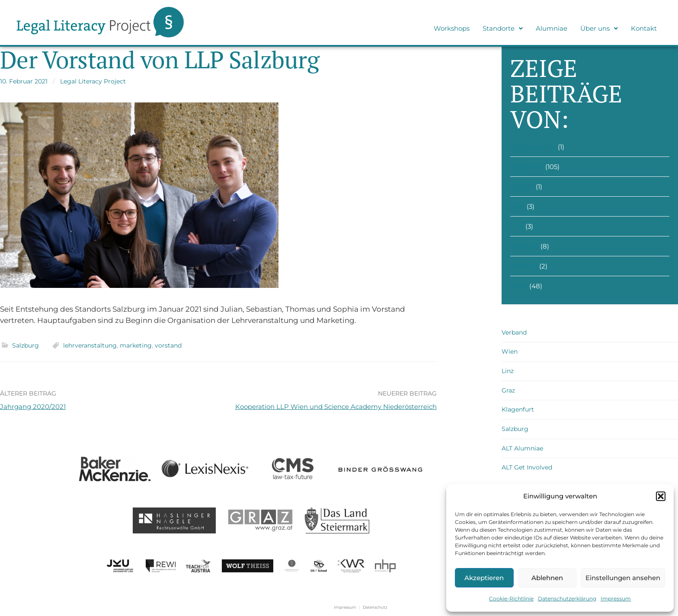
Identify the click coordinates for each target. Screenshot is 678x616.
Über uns (599, 28)
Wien (519, 286)
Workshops (452, 28)
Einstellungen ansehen (623, 578)
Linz (517, 226)
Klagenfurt (518, 409)
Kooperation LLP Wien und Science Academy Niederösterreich (336, 407)
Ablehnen (547, 578)
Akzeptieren (484, 578)
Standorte (503, 28)
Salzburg (26, 345)
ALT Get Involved (527, 467)
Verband (524, 266)
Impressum (616, 598)
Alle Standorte (533, 147)
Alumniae (552, 28)
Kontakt (644, 28)
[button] (661, 496)
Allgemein (527, 167)
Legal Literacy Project (93, 81)
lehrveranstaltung (90, 345)
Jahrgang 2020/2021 (33, 407)
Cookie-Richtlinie (511, 598)
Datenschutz (375, 607)
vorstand (168, 345)
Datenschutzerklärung (567, 598)
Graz (518, 206)
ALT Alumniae (522, 448)
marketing (136, 345)
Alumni (522, 187)
